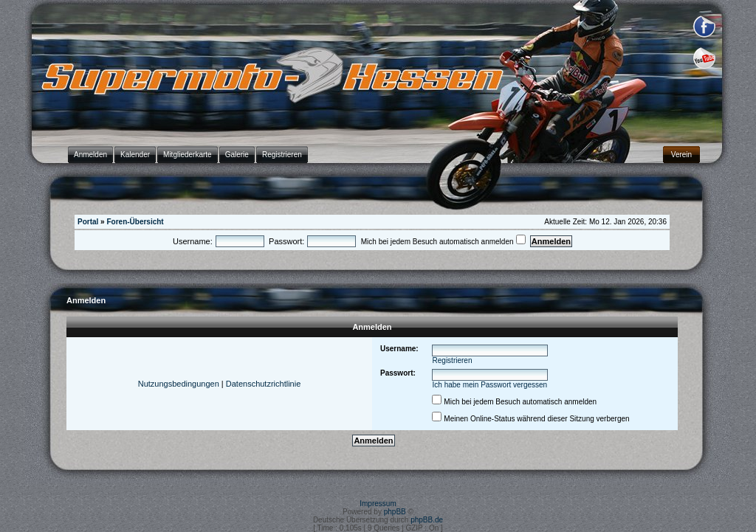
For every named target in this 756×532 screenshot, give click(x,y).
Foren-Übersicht (135, 222)
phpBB (395, 512)
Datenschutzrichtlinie (264, 384)
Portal (88, 222)
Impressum (378, 504)
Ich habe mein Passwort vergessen (490, 385)
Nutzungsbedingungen (179, 384)
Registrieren (453, 360)
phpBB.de (427, 520)
